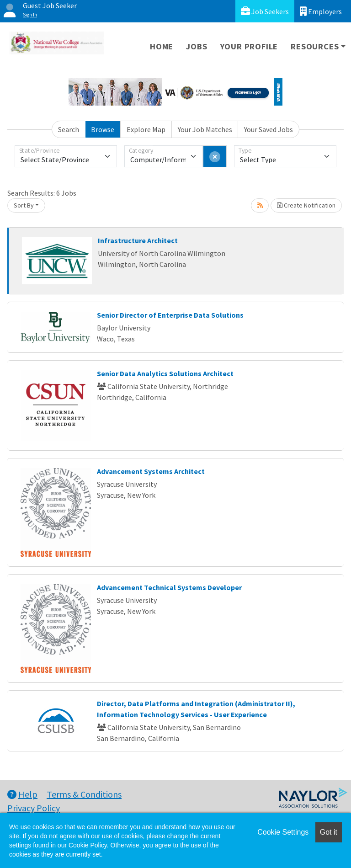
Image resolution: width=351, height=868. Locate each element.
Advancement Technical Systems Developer (169, 587)
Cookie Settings (283, 832)
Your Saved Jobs (269, 129)
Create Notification (306, 205)
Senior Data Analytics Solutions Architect (165, 373)
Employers (321, 11)
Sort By (24, 205)
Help (22, 794)
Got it (329, 832)
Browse (103, 129)
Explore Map (146, 129)
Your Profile (249, 46)
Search (69, 129)
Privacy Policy (34, 808)
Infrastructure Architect (138, 240)
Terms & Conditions (84, 794)
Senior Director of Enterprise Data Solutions (170, 315)
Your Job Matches (205, 129)
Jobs (197, 46)
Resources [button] (315, 46)
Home (162, 46)
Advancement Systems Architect (151, 471)
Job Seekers (265, 11)
